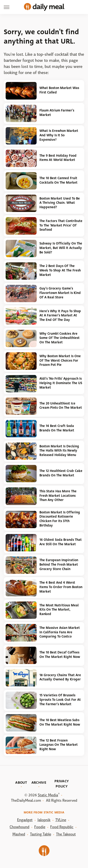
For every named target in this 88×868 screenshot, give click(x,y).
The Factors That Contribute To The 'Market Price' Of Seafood (61, 225)
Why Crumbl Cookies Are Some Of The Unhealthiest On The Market (59, 338)
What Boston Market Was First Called (59, 90)
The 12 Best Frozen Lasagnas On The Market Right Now (59, 745)
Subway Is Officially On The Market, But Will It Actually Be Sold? (61, 248)
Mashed (19, 834)
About (21, 783)
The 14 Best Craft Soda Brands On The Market (57, 428)
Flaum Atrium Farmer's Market (57, 113)
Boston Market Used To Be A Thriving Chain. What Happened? (60, 203)
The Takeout (66, 834)
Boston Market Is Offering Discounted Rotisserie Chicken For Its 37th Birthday (60, 519)
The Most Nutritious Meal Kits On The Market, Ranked (59, 610)
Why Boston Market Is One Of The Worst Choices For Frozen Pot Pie (60, 360)
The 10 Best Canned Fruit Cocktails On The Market (58, 180)
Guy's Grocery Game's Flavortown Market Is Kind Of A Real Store (60, 293)
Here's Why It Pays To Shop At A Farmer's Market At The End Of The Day (60, 315)
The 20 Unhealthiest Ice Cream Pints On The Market (61, 406)
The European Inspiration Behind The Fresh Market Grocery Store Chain (59, 564)
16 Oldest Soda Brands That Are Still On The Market (61, 542)
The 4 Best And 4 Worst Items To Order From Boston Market (61, 587)
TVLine (61, 820)
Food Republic (62, 827)
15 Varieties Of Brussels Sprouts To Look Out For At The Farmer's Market (60, 700)
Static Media (48, 795)
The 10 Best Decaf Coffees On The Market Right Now (60, 655)
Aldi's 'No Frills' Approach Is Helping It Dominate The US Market (61, 383)
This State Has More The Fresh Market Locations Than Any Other (58, 496)
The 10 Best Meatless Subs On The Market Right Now (60, 722)
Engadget (25, 820)
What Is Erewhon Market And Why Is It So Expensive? (59, 135)
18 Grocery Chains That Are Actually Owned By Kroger (60, 677)
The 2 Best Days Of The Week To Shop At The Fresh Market (60, 270)
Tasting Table (41, 834)
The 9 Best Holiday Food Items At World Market (58, 158)
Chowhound (19, 827)
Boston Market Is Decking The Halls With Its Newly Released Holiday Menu (59, 451)
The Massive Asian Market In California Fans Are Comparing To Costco (60, 632)
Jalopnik (44, 820)
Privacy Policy (62, 784)
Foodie (40, 827)
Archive (39, 783)
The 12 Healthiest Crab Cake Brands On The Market (61, 473)
